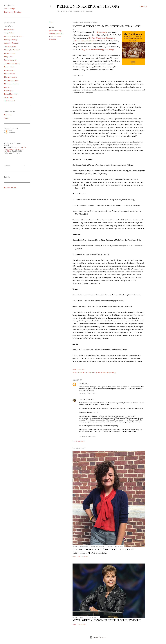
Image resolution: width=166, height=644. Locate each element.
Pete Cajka (8, 91)
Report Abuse (10, 188)
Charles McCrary (10, 47)
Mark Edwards (9, 74)
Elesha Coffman (10, 53)
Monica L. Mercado (11, 84)
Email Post (81, 369)
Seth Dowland (9, 101)
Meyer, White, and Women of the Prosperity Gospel (107, 620)
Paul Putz (8, 87)
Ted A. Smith (102, 32)
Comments (11, 133)
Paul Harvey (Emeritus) (13, 12)
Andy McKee (9, 33)
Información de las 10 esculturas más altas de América (15, 149)
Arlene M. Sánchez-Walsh (14, 36)
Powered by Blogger (98, 637)
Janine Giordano (10, 60)
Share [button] (51, 22)
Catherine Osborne (11, 43)
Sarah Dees (8, 97)
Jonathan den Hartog (12, 63)
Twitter (7, 118)
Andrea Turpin (9, 30)
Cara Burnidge (9, 9)
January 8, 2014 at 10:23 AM (87, 394)
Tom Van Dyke (84, 400)
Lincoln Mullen (10, 70)
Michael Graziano (10, 77)
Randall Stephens (11, 94)
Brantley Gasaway (11, 40)
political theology (56, 31)
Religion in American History (88, 6)
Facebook (8, 115)
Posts (9, 131)
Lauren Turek (9, 67)
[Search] (144, 6)
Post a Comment (79, 441)
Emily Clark (8, 57)
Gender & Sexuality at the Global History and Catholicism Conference (104, 551)
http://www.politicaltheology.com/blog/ (97, 49)
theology (53, 39)
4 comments (82, 624)
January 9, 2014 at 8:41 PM (87, 436)
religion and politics (56, 34)
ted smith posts (55, 36)
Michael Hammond (11, 80)
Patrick (81, 384)
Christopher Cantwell (12, 50)
